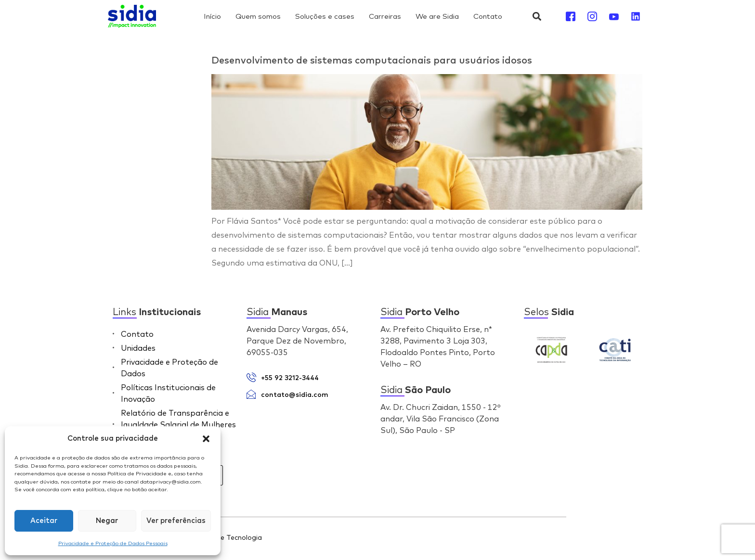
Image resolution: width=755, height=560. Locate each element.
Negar (107, 521)
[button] (206, 439)
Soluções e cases (325, 16)
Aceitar (44, 521)
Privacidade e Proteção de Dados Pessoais (113, 543)
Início (212, 16)
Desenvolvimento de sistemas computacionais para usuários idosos (372, 61)
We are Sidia (437, 16)
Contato (488, 16)
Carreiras (385, 16)
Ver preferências (176, 521)
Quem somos (258, 16)
